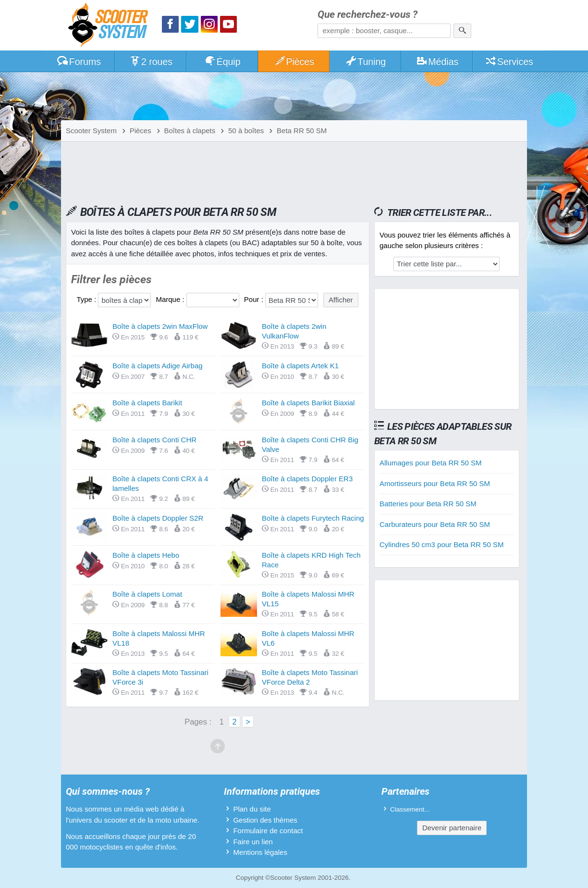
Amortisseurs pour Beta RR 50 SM (435, 483)
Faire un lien (253, 842)
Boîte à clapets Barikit (147, 403)
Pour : (255, 299)
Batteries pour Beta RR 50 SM (428, 504)
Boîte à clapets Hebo (146, 555)
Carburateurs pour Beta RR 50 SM (435, 524)
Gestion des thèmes (265, 820)
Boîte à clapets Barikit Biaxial (308, 403)
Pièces (294, 62)
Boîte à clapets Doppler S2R (158, 518)
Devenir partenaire (452, 828)
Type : (87, 299)
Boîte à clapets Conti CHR (154, 440)
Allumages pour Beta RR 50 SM (431, 463)
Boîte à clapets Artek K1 (300, 366)
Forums (79, 62)
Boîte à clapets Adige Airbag (158, 366)
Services (509, 62)
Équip (222, 62)
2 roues (151, 62)
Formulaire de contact (268, 831)
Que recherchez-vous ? (367, 15)
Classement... (410, 809)
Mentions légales (260, 852)
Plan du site (252, 809)
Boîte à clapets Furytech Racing (313, 518)
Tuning (366, 62)
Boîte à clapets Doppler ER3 (307, 479)
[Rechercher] (462, 31)
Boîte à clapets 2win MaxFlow (160, 326)
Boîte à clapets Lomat (147, 594)
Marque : (171, 299)
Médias (437, 62)
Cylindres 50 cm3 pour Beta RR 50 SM (441, 544)
